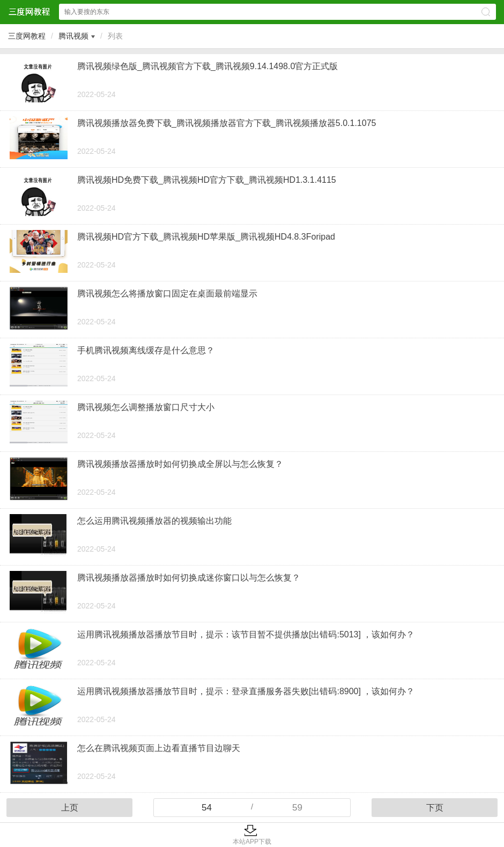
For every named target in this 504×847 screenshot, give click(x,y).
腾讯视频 (73, 36)
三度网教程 (27, 36)
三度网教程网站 (29, 12)
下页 (435, 808)
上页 (70, 808)
